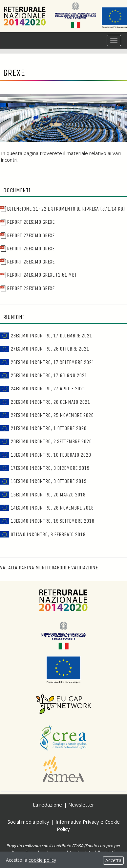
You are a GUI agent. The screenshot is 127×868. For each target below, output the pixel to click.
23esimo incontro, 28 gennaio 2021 (45, 402)
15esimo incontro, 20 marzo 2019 (43, 495)
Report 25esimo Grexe (27, 262)
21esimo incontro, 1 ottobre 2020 (43, 428)
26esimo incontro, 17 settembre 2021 (47, 362)
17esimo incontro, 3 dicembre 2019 (45, 468)
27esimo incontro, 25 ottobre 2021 (44, 349)
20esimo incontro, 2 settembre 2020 (46, 441)
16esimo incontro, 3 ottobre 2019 (43, 481)
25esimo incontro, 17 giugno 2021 (43, 375)
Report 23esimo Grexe (27, 288)
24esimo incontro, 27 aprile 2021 (43, 388)
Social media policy (28, 822)
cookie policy (42, 860)
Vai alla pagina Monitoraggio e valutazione (49, 568)
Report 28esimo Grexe (27, 222)
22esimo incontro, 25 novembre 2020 (47, 415)
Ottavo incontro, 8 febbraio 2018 (43, 534)
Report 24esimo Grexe (38, 275)
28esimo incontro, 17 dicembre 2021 (46, 336)
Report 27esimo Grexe (27, 235)
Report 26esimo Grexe (27, 249)
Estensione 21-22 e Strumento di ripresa (62, 209)
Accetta (113, 860)
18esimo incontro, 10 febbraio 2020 (45, 455)
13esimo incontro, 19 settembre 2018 (47, 521)
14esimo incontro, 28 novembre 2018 (47, 508)
